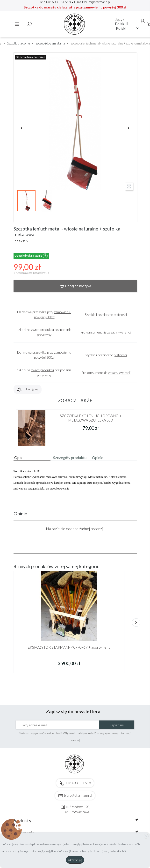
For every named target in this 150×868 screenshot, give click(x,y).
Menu (17, 24)
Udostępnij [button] (28, 390)
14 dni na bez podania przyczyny (44, 332)
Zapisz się (117, 725)
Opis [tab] (18, 457)
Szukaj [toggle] (29, 24)
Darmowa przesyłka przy (44, 314)
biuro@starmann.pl (97, 2)
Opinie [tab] (98, 457)
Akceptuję (75, 860)
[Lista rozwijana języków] (121, 23)
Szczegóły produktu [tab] (70, 457)
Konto (143, 21)
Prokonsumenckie (106, 332)
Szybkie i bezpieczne (106, 315)
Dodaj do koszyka (75, 286)
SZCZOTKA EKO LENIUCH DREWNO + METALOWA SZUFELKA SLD (91, 418)
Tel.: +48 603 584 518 (55, 2)
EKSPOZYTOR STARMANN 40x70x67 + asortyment (69, 647)
